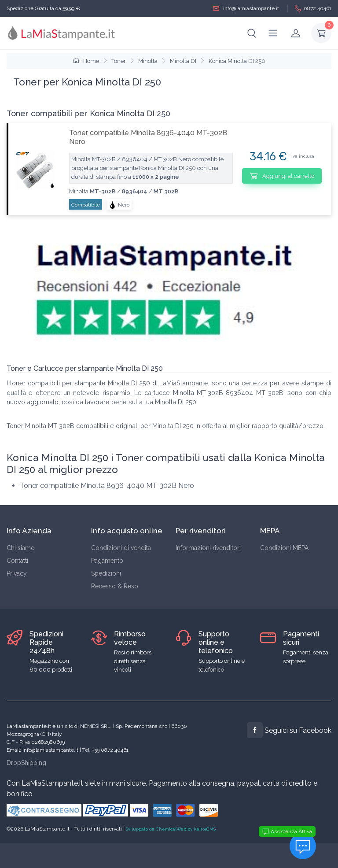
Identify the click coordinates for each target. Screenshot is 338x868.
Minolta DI (183, 61)
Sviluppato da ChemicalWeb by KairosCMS (171, 829)
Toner (119, 61)
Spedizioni (106, 573)
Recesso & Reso (115, 586)
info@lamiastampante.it (246, 9)
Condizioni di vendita (121, 548)
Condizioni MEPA (284, 548)
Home (86, 61)
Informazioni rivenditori (208, 548)
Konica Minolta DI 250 (237, 61)
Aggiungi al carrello (282, 176)
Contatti (17, 561)
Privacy (17, 573)
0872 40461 (313, 9)
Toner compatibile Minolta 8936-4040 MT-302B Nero (148, 137)
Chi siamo (21, 548)
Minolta (148, 61)
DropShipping (26, 763)
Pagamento (107, 561)
